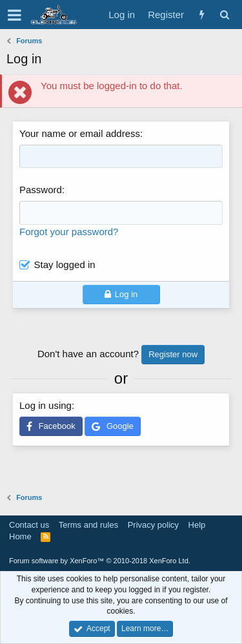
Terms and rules (88, 525)
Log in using (45, 405)
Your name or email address (80, 133)
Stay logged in (65, 265)
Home (20, 536)
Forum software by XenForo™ (100, 561)
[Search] (224, 15)
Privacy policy (153, 525)
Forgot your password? (69, 232)
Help (197, 525)
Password (41, 190)
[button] (15, 15)
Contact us (29, 525)
